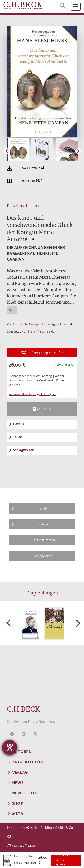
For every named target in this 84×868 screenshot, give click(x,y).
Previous (6, 150)
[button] (9, 623)
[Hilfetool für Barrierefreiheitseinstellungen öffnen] (10, 747)
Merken (42, 409)
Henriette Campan (27, 324)
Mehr (12, 310)
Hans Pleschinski (41, 331)
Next (78, 150)
